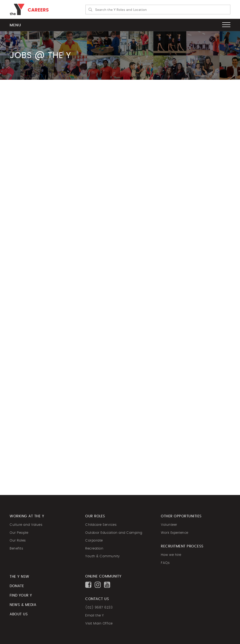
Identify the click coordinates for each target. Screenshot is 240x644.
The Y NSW (19, 577)
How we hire (171, 555)
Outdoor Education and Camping (114, 533)
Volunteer (169, 525)
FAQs (165, 563)
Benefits (16, 549)
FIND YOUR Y (21, 595)
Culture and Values (26, 525)
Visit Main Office (99, 624)
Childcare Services (101, 525)
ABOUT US (19, 614)
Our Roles (18, 541)
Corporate (94, 541)
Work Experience (175, 533)
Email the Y (95, 616)
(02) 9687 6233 (99, 608)
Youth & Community (103, 556)
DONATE (17, 586)
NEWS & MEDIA (23, 605)
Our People (19, 533)
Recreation (94, 549)
